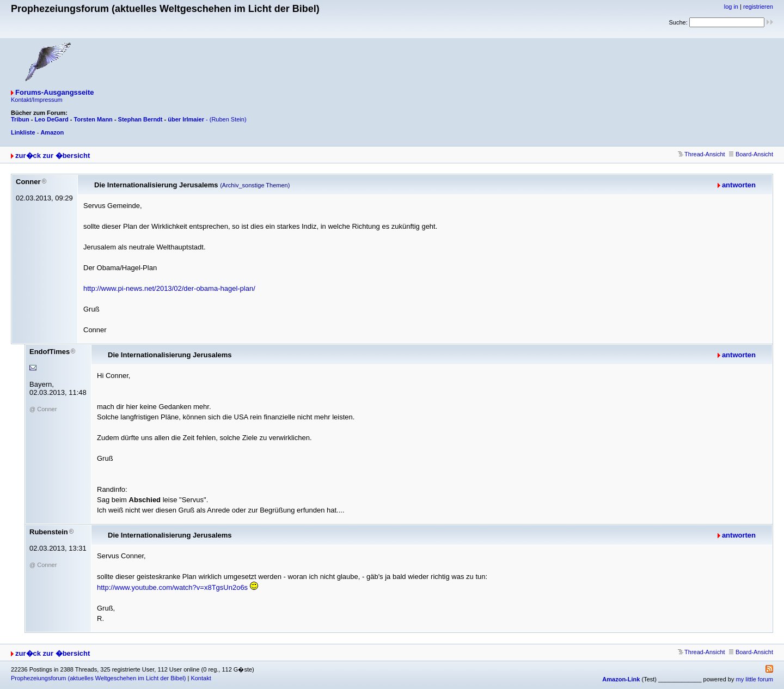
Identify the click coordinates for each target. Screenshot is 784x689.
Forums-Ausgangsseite (54, 92)
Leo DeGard (51, 119)
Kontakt (201, 678)
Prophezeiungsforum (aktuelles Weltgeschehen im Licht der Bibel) (98, 678)
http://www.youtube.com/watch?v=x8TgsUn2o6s (172, 587)
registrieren (758, 7)
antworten (739, 185)
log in (731, 7)
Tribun (20, 119)
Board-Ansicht (751, 154)
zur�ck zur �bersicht (53, 156)
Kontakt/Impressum (37, 100)
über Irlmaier (186, 119)
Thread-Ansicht (702, 154)
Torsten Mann (93, 119)
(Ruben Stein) (228, 119)
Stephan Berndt (140, 119)
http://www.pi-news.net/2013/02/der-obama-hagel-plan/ (169, 288)
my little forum (755, 679)
